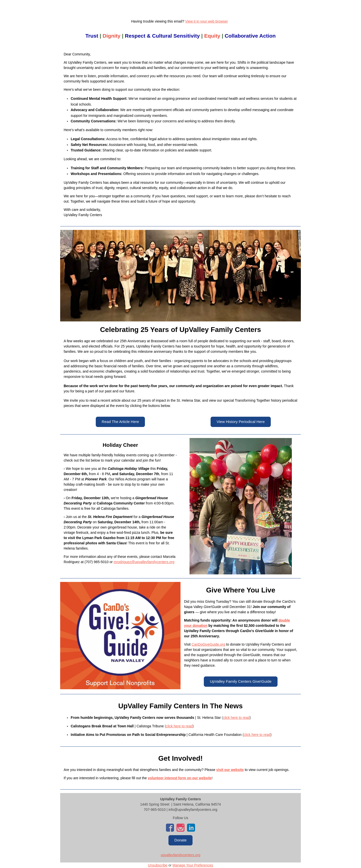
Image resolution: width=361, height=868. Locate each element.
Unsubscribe (158, 865)
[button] (120, 422)
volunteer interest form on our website (180, 778)
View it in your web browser (207, 21)
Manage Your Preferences (193, 865)
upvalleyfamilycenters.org (180, 855)
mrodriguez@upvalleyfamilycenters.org (144, 562)
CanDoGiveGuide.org (208, 644)
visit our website (230, 770)
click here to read (236, 718)
